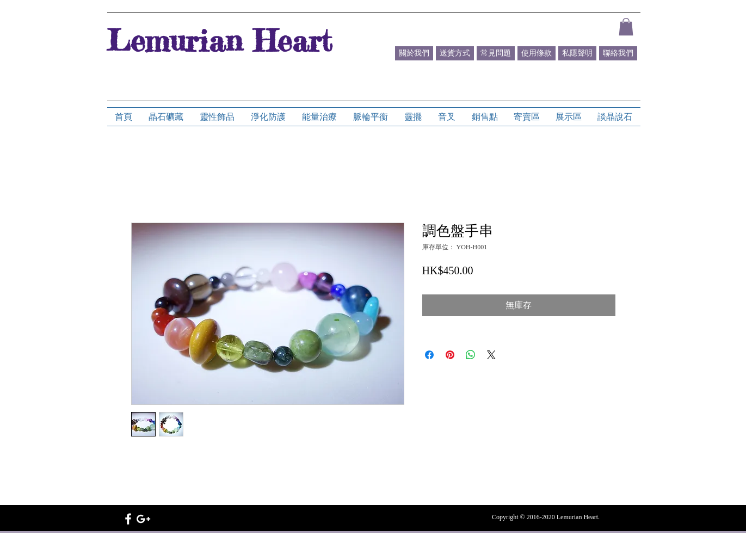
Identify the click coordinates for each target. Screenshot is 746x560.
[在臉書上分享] (429, 355)
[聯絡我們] (618, 53)
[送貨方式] (455, 53)
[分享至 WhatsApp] (471, 355)
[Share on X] (491, 355)
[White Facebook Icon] (128, 519)
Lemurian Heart (219, 40)
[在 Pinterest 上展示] (450, 355)
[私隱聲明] (577, 53)
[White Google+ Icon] (143, 519)
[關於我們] (414, 53)
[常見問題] (496, 53)
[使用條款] (537, 53)
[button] (626, 27)
